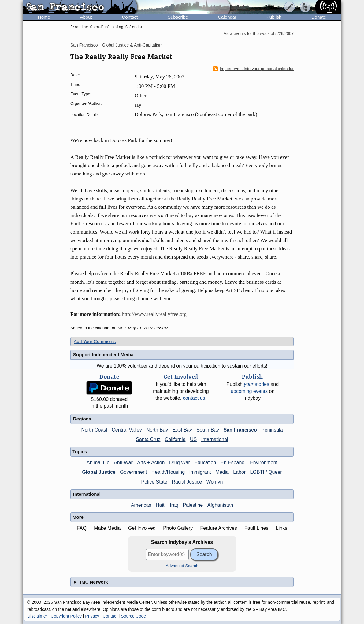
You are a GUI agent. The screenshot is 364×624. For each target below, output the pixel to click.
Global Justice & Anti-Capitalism (132, 45)
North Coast (94, 430)
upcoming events (249, 391)
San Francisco (84, 45)
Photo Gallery (178, 528)
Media (222, 472)
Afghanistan (220, 505)
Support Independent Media (103, 355)
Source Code (133, 616)
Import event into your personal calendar (253, 69)
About (86, 17)
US (193, 439)
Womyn (215, 482)
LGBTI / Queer (266, 472)
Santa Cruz (148, 439)
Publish (274, 17)
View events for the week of (259, 34)
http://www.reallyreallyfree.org (154, 314)
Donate (319, 17)
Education (205, 463)
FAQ (82, 528)
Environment (264, 463)
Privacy (92, 616)
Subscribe (178, 17)
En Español (233, 463)
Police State (154, 482)
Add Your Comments (95, 341)
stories (256, 384)
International (215, 439)
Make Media (107, 528)
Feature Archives (219, 528)
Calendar (227, 17)
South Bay (208, 430)
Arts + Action (151, 463)
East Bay (182, 430)
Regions (82, 419)
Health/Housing (168, 472)
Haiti (161, 505)
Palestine (193, 505)
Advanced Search (182, 566)
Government (133, 472)
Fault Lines (256, 528)
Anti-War (123, 463)
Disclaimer (37, 616)
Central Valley (127, 430)
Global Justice (99, 472)
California (175, 439)
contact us (194, 398)
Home (44, 17)
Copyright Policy (66, 616)
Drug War (180, 463)
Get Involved (142, 528)
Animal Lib (98, 463)
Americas (141, 505)
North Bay (157, 430)
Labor (239, 472)
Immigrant (200, 472)
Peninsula (272, 430)
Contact (130, 17)
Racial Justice (187, 482)
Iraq (174, 505)
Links (282, 528)
